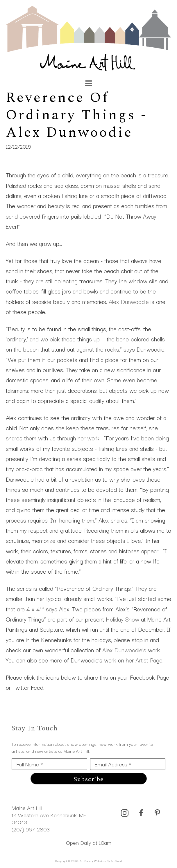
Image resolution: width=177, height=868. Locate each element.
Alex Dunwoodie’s (124, 650)
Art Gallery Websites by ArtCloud (101, 861)
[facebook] (141, 813)
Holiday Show (123, 619)
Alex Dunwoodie (129, 301)
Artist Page (149, 660)
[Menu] (89, 83)
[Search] (122, 80)
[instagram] (125, 813)
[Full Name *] (49, 764)
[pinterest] (157, 813)
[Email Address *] (128, 764)
